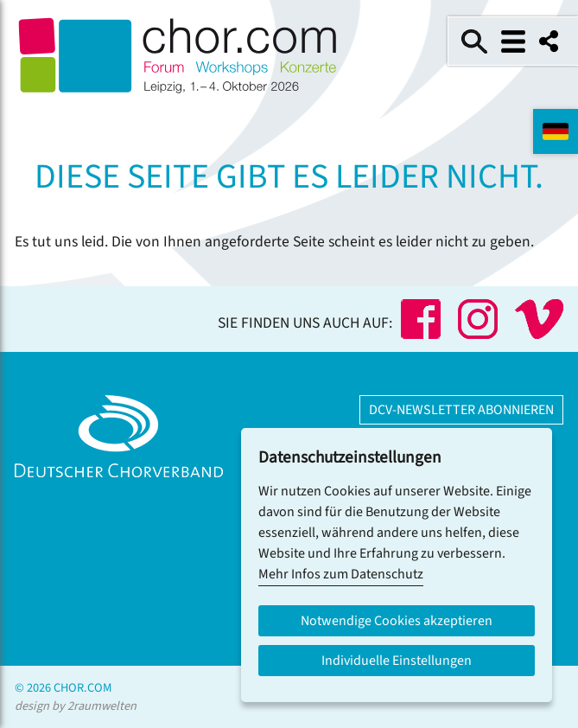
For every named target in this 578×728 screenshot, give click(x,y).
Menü (513, 42)
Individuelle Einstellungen (397, 661)
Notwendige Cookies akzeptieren (397, 621)
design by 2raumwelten (76, 706)
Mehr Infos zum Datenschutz (341, 574)
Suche (474, 42)
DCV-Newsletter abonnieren (461, 410)
